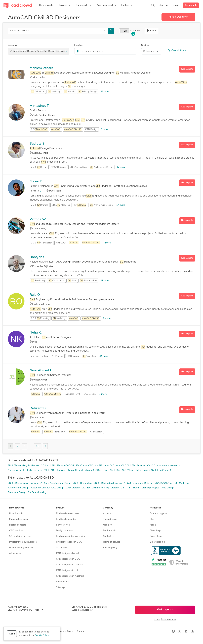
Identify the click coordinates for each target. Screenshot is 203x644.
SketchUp (115, 470)
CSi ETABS (50, 470)
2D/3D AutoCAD (84, 466)
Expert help (156, 536)
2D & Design (39, 167)
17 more (121, 167)
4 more (107, 243)
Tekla (139, 470)
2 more (107, 318)
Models (70, 92)
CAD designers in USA (68, 559)
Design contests (18, 525)
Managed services (18, 519)
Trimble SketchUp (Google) (157, 470)
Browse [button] (60, 508)
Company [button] (108, 508)
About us (108, 514)
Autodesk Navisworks (168, 466)
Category (13, 45)
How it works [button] (17, 508)
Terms (70, 631)
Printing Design (88, 92)
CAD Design (91, 129)
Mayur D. (36, 181)
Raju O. (35, 295)
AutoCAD (109, 466)
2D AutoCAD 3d (65, 466)
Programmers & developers (23, 542)
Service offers (63, 525)
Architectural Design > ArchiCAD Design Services (40, 51)
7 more (103, 394)
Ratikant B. (38, 408)
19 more (105, 281)
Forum (153, 525)
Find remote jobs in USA (69, 542)
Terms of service (111, 542)
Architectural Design (18, 488)
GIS (123, 488)
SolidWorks (128, 470)
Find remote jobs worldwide (71, 536)
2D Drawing (73, 356)
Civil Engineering (100, 488)
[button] (65, 5)
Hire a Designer (178, 17)
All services (15, 553)
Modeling (54, 92)
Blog (152, 519)
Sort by (145, 45)
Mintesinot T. (39, 106)
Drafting (115, 488)
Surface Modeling (37, 493)
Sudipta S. (37, 144)
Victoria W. (38, 219)
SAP (106, 470)
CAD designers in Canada (69, 565)
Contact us (109, 536)
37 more (105, 92)
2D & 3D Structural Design (108, 483)
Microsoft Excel (75, 470)
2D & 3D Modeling (83, 483)
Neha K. (36, 333)
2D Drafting (57, 356)
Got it (12, 634)
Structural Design (17, 493)
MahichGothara (41, 68)
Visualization (56, 281)
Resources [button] (155, 508)
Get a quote (191, 5)
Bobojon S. (38, 257)
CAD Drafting (73, 488)
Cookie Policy (42, 635)
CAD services (16, 531)
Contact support (158, 514)
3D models (62, 548)
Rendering (38, 281)
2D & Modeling (61, 205)
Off (125, 31)
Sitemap (60, 587)
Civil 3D (86, 488)
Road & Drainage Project (146, 488)
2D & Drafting (40, 205)
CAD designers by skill (68, 553)
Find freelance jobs (66, 519)
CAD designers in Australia (70, 576)
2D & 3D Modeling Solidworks (24, 466)
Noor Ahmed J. (41, 370)
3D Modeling (182, 483)
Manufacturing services (21, 548)
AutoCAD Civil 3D (125, 466)
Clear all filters (177, 50)
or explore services (165, 619)
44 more (104, 356)
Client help (155, 531)
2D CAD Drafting (78, 167)
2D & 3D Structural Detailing (138, 483)
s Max (72, 281)
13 (37, 446)
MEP (129, 488)
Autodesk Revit (72, 394)
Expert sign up (157, 542)
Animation (38, 92)
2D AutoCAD (48, 466)
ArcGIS (99, 466)
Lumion (61, 470)
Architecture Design (102, 167)
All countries (63, 582)
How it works (16, 514)
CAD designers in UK (67, 570)
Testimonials (109, 531)
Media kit (108, 525)
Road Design (167, 488)
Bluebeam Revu (34, 470)
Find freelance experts (68, 514)
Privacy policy (110, 548)
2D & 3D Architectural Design (56, 483)
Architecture (55, 432)
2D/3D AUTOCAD (164, 483)
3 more (105, 129)
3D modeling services (20, 536)
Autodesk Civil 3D (146, 466)
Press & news (110, 519)
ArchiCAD (61, 243)
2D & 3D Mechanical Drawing (23, 483)
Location (79, 45)
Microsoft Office (93, 470)
